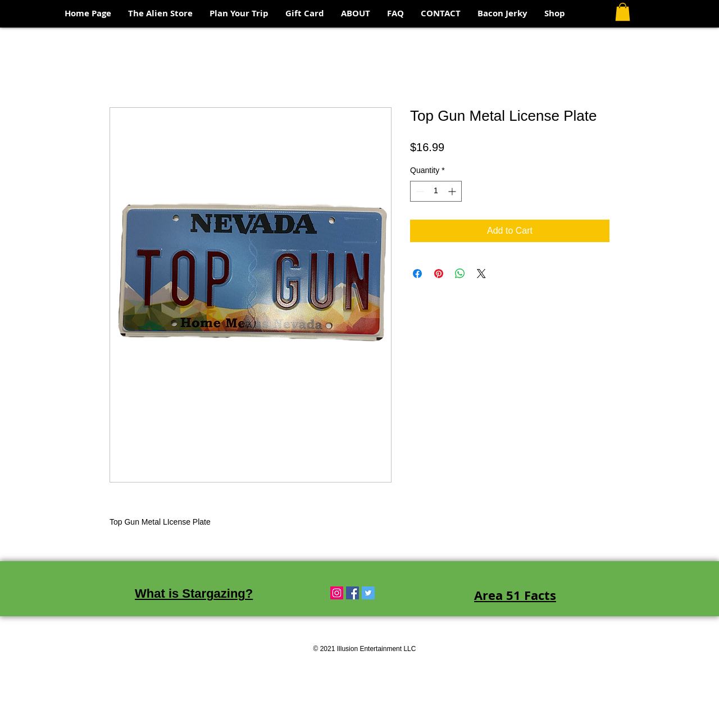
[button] (623, 12)
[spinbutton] (436, 191)
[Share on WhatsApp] (460, 274)
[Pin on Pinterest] (439, 274)
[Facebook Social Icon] (352, 593)
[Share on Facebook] (417, 274)
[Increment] (453, 191)
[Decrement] (419, 191)
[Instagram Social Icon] (337, 593)
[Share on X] (481, 274)
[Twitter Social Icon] (368, 593)
